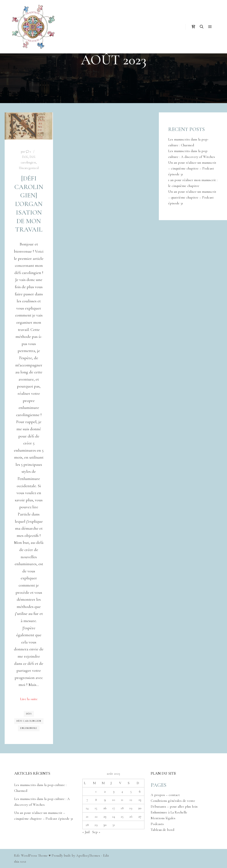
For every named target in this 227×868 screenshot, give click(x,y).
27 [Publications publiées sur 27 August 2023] (140, 816)
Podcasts (157, 824)
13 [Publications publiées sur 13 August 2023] (140, 800)
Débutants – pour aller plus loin (174, 806)
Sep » (96, 832)
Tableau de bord (162, 830)
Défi (25, 157)
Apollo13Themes (88, 855)
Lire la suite (29, 699)
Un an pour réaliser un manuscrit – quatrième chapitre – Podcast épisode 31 (192, 197)
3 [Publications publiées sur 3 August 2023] (114, 791)
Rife (17, 855)
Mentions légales (163, 818)
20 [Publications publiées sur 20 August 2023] (140, 808)
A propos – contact (165, 795)
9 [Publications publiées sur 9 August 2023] (105, 800)
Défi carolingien (29, 721)
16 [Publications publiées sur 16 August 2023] (105, 808)
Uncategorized (29, 168)
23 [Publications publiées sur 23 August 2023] (105, 816)
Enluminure (29, 728)
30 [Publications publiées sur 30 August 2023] (105, 825)
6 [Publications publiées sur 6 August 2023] (140, 791)
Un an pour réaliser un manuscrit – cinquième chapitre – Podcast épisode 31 (192, 168)
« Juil (86, 832)
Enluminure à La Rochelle (169, 812)
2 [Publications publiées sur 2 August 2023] (105, 791)
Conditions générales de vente (173, 801)
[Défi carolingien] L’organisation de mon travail (29, 204)
